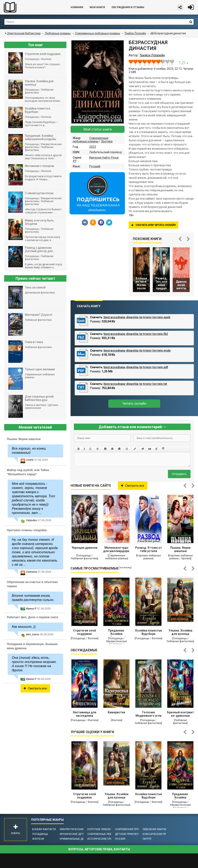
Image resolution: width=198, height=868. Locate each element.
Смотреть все (133, 486)
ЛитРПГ (147, 839)
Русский (95, 166)
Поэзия (120, 839)
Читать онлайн (134, 404)
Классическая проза (157, 834)
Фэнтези (38, 839)
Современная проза (129, 829)
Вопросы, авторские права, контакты (99, 849)
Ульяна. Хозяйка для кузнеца (180, 632)
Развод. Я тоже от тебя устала (148, 549)
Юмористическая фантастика (80, 829)
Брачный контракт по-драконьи (180, 714)
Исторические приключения (106, 839)
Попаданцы (40, 834)
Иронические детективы (76, 834)
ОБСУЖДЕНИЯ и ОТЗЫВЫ (128, 7)
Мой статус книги (98, 129)
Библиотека (31, 7)
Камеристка (116, 712)
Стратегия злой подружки (84, 632)
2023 (93, 147)
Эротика (107, 141)
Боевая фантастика (46, 829)
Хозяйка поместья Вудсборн (148, 632)
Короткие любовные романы (107, 829)
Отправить (179, 474)
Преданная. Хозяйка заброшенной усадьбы (116, 633)
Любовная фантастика (158, 829)
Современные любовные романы (91, 140)
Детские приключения (130, 834)
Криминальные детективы (78, 839)
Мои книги (97, 7)
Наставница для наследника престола (85, 714)
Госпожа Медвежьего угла (148, 714)
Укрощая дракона (84, 548)
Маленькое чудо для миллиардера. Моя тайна (117, 550)
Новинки (77, 7)
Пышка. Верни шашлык (180, 549)
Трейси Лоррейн (135, 33)
